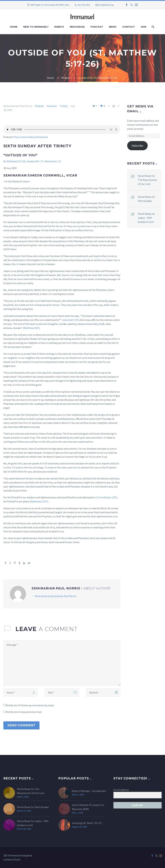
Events (59, 27)
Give (143, 27)
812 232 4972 (84, 5)
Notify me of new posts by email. (24, 712)
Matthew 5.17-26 (16, 161)
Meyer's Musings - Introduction (89, 791)
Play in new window (24, 137)
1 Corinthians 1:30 (106, 497)
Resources (77, 27)
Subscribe (137, 146)
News (113, 27)
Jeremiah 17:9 (70, 320)
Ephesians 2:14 (39, 501)
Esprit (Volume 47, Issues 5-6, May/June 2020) (88, 807)
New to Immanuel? (36, 27)
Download (42, 137)
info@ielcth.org (106, 5)
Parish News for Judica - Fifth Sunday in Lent (33, 823)
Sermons (52, 106)
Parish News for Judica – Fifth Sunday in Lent (146, 218)
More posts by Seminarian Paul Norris (56, 596)
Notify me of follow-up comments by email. (30, 705)
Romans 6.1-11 (53, 161)
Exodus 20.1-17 (35, 161)
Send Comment (21, 725)
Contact (129, 27)
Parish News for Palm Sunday (146, 199)
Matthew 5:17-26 (107, 78)
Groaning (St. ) (87, 823)
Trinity (64, 106)
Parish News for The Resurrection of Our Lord (147, 180)
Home (14, 27)
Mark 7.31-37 (94, 823)
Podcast (97, 27)
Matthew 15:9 (31, 328)
